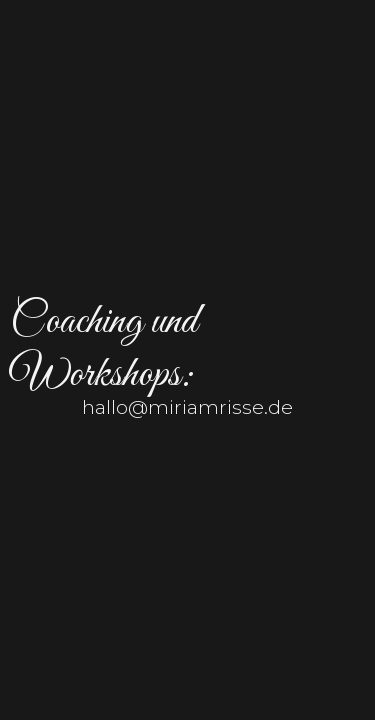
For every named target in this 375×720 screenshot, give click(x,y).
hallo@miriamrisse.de (187, 407)
